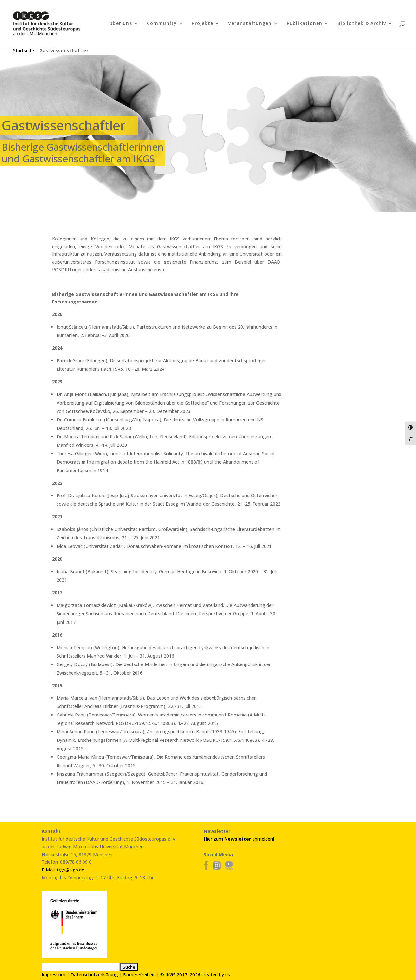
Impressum (53, 975)
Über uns (121, 24)
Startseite (24, 51)
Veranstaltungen (250, 24)
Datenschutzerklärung (94, 975)
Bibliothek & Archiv (362, 24)
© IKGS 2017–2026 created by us (195, 975)
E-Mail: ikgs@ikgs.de (63, 870)
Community (162, 24)
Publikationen (305, 24)
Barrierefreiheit (139, 975)
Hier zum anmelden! (239, 839)
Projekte (202, 24)
